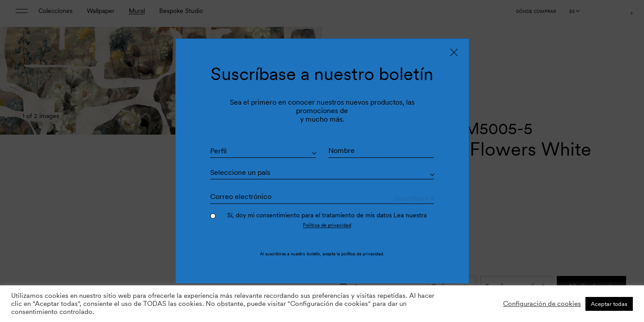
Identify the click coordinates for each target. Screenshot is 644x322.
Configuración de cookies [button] (542, 304)
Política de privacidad (327, 225)
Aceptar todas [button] (609, 304)
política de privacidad (362, 254)
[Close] (454, 52)
